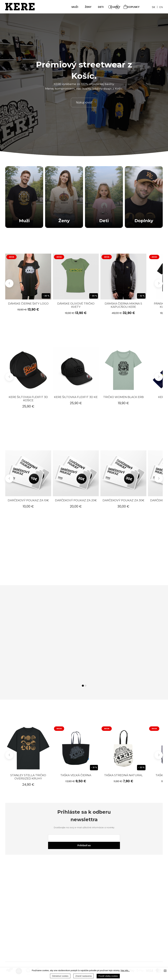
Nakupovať (84, 102)
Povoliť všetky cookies (108, 976)
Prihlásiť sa (84, 845)
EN (161, 7)
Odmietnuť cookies (60, 976)
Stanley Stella (28, 777)
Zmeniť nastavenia (83, 976)
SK (154, 7)
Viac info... (125, 971)
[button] (159, 283)
